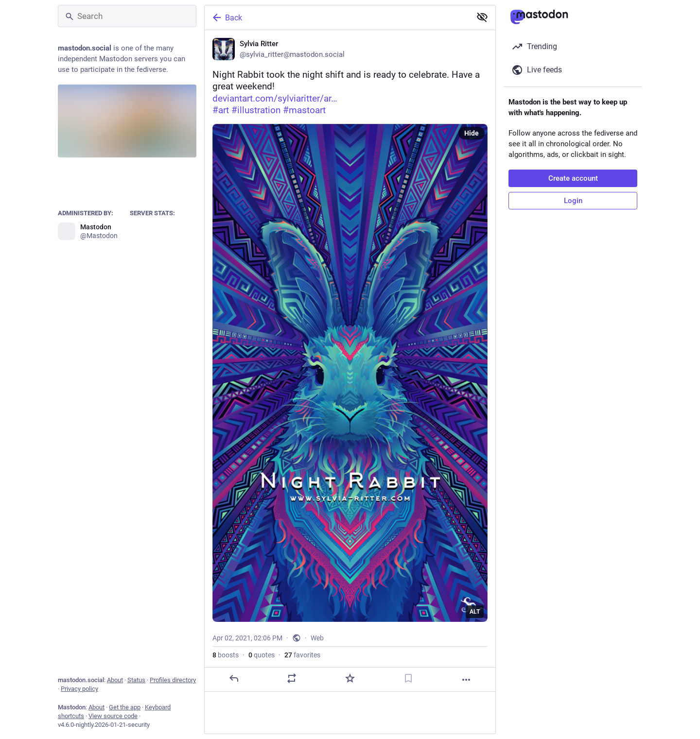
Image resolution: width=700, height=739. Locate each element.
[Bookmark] (408, 678)
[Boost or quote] (292, 678)
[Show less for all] (482, 17)
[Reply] (234, 678)
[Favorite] (350, 678)
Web (317, 638)
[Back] (337, 17)
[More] (466, 680)
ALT (475, 612)
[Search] (127, 16)
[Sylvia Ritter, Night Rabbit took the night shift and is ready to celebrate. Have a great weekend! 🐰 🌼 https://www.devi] (350, 361)
